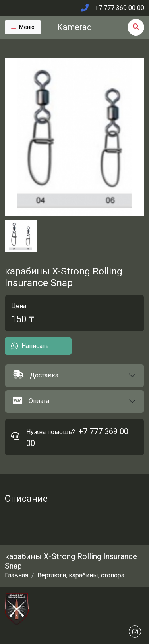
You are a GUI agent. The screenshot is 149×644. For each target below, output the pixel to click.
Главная (16, 575)
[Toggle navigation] (23, 27)
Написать (30, 346)
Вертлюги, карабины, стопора (81, 575)
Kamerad (74, 27)
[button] (74, 376)
